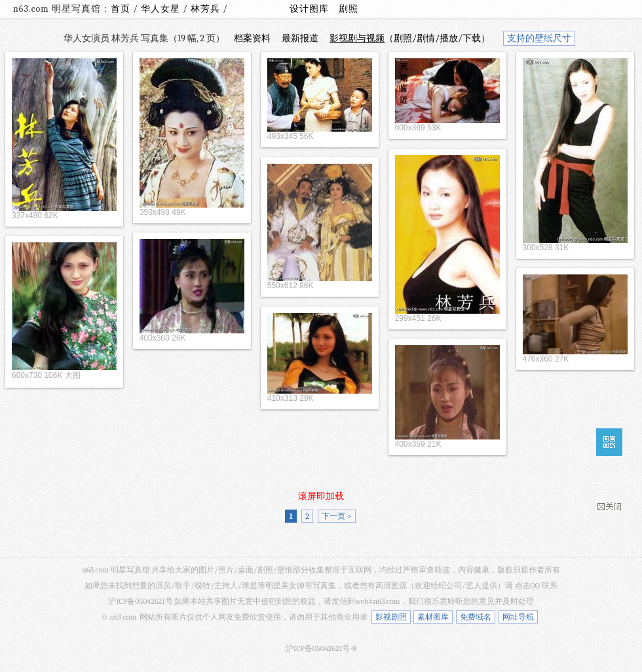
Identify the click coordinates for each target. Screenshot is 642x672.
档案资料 (252, 38)
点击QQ (527, 586)
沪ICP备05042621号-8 (321, 648)
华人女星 (162, 9)
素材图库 (433, 617)
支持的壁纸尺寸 (539, 38)
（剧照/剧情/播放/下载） (410, 38)
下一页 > (336, 516)
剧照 (349, 9)
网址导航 (518, 617)
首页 (121, 9)
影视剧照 (391, 617)
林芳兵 (207, 9)
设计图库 (309, 9)
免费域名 (476, 617)
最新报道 (300, 38)
